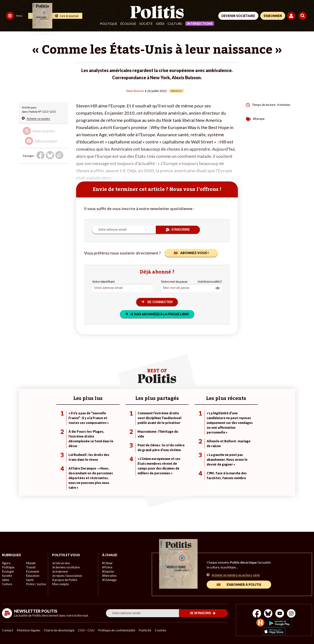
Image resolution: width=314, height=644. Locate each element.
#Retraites (109, 576)
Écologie (128, 24)
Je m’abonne (60, 571)
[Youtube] (280, 614)
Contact (8, 630)
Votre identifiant (103, 281)
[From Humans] (260, 623)
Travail (30, 567)
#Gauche (108, 571)
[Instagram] (293, 614)
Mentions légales (29, 630)
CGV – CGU (88, 630)
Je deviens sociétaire (65, 567)
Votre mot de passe (174, 281)
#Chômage (109, 580)
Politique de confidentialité (118, 630)
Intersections (200, 24)
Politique (109, 24)
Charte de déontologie (60, 630)
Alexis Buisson (135, 91)
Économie (32, 571)
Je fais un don (61, 563)
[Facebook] (255, 614)
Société (146, 24)
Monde (30, 563)
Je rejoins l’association (66, 576)
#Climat (107, 563)
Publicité (147, 630)
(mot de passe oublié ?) (210, 281)
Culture (175, 24)
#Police (107, 567)
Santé (30, 580)
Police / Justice (35, 584)
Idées (160, 24)
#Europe (259, 118)
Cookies (163, 630)
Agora (6, 563)
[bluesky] (268, 614)
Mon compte (60, 584)
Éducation (32, 576)
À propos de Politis (64, 580)
